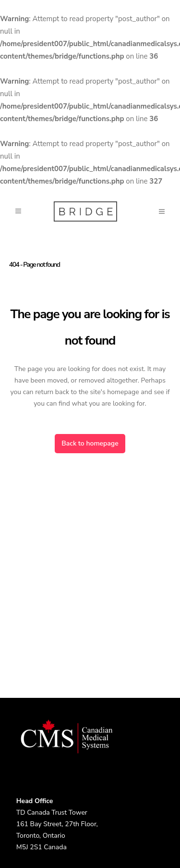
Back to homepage (90, 443)
